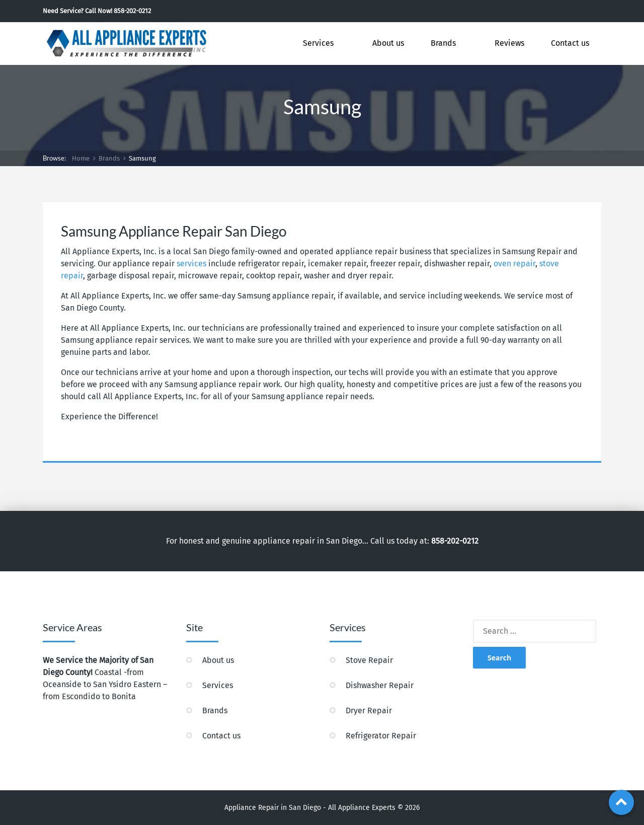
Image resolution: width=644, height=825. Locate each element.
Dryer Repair (369, 710)
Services (318, 43)
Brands (443, 43)
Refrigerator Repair (381, 736)
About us (388, 43)
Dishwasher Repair (380, 685)
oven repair (514, 264)
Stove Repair (369, 660)
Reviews (509, 43)
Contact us (570, 43)
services (191, 264)
